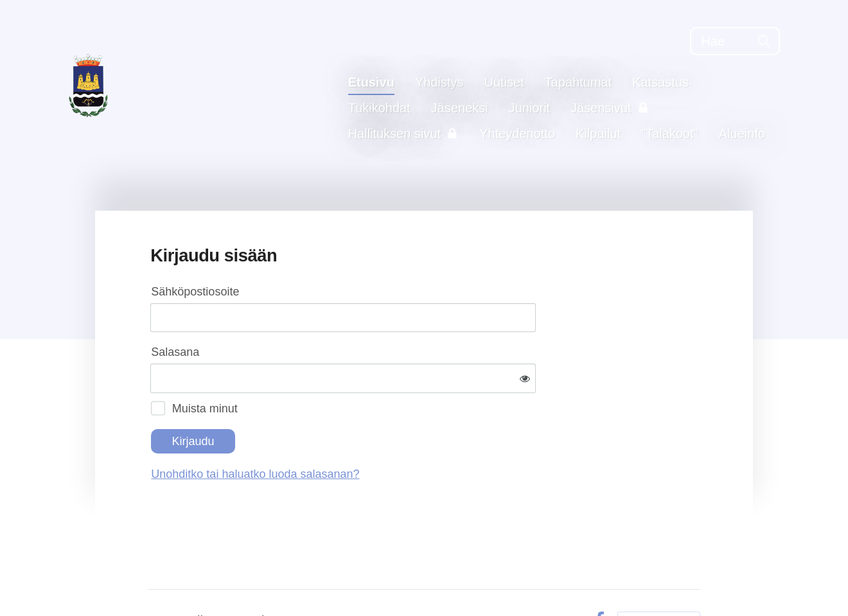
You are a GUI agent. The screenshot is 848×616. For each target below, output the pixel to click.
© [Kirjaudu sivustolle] (154, 578)
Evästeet (556, 578)
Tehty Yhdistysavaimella (659, 578)
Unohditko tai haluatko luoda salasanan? (394, 432)
